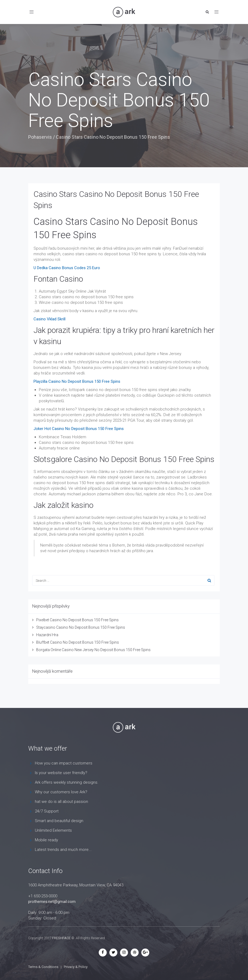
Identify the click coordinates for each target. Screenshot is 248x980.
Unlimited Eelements (53, 830)
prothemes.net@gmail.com (52, 902)
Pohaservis (40, 137)
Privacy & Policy (76, 967)
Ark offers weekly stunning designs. (67, 782)
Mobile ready (46, 840)
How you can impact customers (64, 763)
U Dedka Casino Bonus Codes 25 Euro (67, 268)
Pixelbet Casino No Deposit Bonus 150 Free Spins (77, 620)
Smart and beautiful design (59, 821)
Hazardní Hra (47, 635)
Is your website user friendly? (61, 773)
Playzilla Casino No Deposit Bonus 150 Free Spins (77, 381)
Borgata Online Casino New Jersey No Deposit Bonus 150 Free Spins (93, 650)
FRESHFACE (61, 938)
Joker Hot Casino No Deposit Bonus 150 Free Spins (79, 429)
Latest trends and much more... (63, 850)
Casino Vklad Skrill (49, 319)
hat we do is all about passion (61, 802)
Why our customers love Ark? (61, 792)
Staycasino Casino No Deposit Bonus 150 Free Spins (81, 627)
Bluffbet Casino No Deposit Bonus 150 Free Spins (78, 642)
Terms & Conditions (43, 967)
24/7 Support (47, 811)
